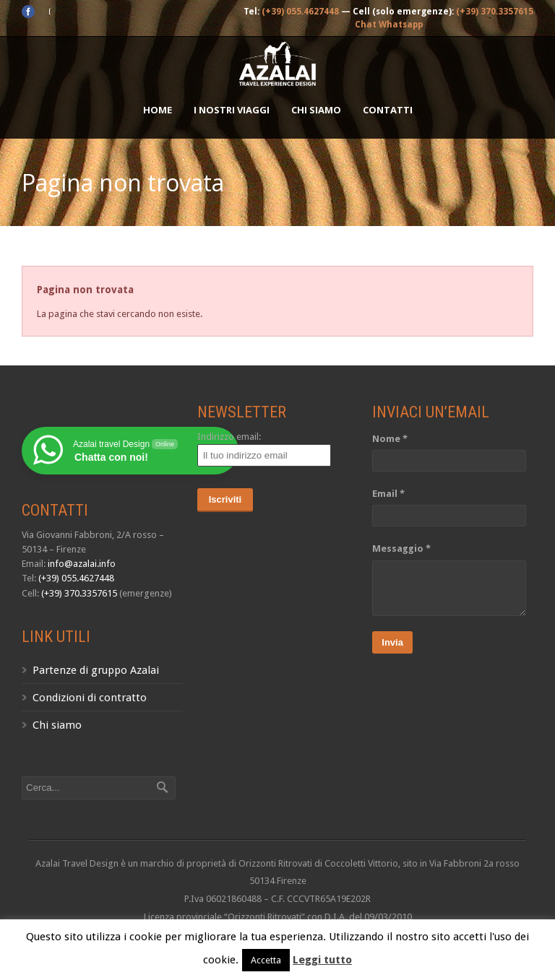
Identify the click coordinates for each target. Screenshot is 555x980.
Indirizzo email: (229, 437)
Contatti (388, 110)
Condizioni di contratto (90, 698)
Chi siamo (316, 110)
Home (158, 110)
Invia (392, 642)
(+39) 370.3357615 (495, 12)
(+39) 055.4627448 (300, 12)
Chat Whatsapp (389, 25)
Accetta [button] (266, 960)
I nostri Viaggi (232, 110)
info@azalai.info (82, 564)
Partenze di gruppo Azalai (96, 670)
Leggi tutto (322, 960)
